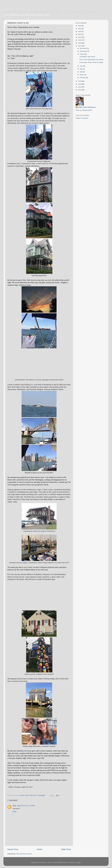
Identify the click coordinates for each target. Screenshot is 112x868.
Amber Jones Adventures (87, 107)
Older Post (66, 849)
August (82, 54)
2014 (80, 87)
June (82, 66)
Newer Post (13, 849)
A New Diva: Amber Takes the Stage (91, 62)
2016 (80, 81)
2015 (80, 84)
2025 (80, 26)
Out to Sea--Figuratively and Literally (91, 60)
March (82, 75)
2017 (80, 46)
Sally (14, 806)
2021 (80, 34)
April (81, 72)
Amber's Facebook (82, 118)
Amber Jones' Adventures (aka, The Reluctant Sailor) (50, 10)
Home (39, 849)
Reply (15, 812)
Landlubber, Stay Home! (87, 57)
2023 (80, 29)
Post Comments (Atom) (24, 854)
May (81, 69)
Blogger (78, 862)
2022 (80, 31)
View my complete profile (84, 110)
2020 (80, 37)
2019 (80, 40)
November (83, 48)
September (84, 51)
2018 (80, 43)
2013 (80, 90)
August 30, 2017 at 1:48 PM (26, 806)
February (83, 78)
